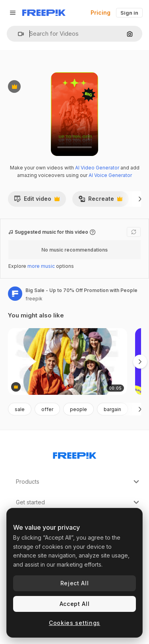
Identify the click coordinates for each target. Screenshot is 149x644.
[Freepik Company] (75, 454)
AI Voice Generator (110, 175)
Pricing (101, 12)
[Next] (140, 199)
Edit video (37, 201)
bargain (112, 409)
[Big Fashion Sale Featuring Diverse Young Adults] (68, 362)
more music (41, 266)
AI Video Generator (97, 168)
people (78, 409)
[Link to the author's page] (15, 294)
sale (20, 409)
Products (78, 482)
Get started (78, 502)
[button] (18, 34)
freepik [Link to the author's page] (34, 299)
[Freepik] (44, 13)
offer (47, 409)
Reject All (75, 583)
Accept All (75, 604)
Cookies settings (74, 623)
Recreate (100, 201)
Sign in (129, 13)
